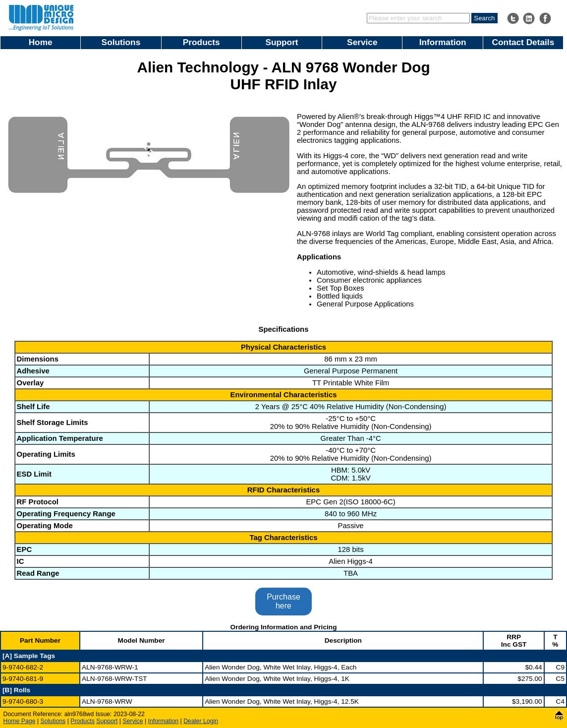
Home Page (20, 721)
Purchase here (283, 601)
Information (443, 42)
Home (41, 42)
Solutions (121, 42)
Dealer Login (201, 721)
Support (282, 42)
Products (201, 42)
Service (362, 42)
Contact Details (523, 42)
